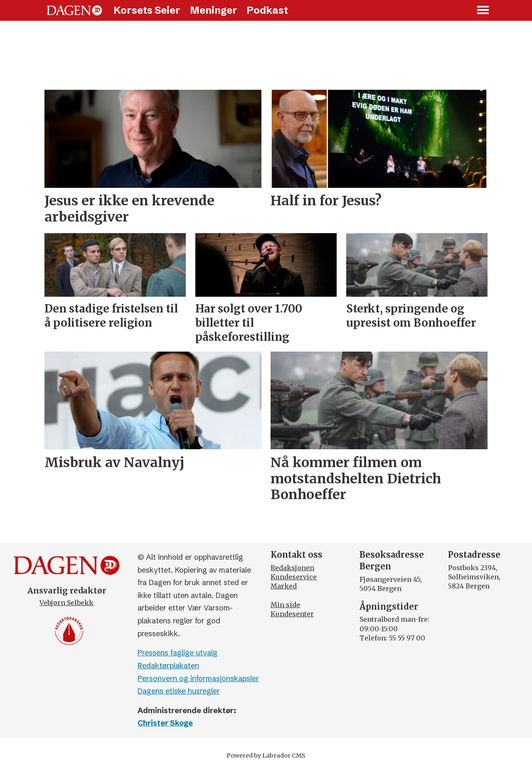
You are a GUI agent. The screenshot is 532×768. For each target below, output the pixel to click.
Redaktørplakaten (168, 666)
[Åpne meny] (483, 11)
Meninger (214, 10)
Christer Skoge (165, 723)
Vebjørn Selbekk (66, 603)
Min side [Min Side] (285, 605)
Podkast (267, 10)
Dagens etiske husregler (179, 691)
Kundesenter (292, 614)
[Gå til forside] (74, 10)
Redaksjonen (292, 568)
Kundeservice (294, 577)
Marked (284, 586)
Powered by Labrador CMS (266, 756)
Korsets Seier (147, 10)
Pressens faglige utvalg (177, 653)
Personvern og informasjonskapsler (198, 678)
